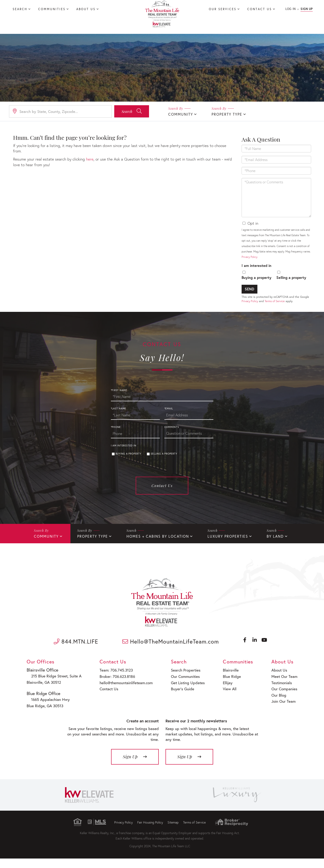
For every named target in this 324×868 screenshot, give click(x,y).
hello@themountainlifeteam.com (124, 699)
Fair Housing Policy (150, 832)
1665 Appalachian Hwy (48, 715)
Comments (172, 447)
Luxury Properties (228, 556)
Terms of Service (275, 305)
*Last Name (119, 429)
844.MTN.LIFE (76, 660)
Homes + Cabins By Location (158, 556)
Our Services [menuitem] (223, 9)
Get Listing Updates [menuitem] (185, 699)
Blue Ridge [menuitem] (229, 693)
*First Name (119, 410)
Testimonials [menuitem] (282, 699)
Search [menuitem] (20, 9)
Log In (290, 9)
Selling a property (291, 281)
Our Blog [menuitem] (279, 710)
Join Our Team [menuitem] (283, 716)
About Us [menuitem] (86, 9)
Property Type (227, 115)
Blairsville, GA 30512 (44, 699)
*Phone (116, 447)
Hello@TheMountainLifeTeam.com (171, 660)
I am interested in (256, 269)
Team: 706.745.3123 (114, 687)
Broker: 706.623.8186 (115, 693)
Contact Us (162, 505)
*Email (169, 429)
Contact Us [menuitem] (260, 9)
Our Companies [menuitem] (284, 705)
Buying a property (256, 281)
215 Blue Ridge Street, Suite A (53, 693)
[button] (132, 112)
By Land (275, 556)
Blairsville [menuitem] (229, 687)
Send (249, 293)
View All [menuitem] (227, 705)
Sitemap (173, 832)
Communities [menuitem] (52, 9)
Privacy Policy (249, 260)
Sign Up (307, 9)
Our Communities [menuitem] (183, 693)
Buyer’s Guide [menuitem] (180, 705)
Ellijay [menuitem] (226, 699)
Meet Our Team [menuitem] (284, 693)
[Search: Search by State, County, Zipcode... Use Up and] (60, 112)
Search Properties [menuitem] (183, 687)
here (83, 157)
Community (181, 115)
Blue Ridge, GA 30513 (45, 721)
